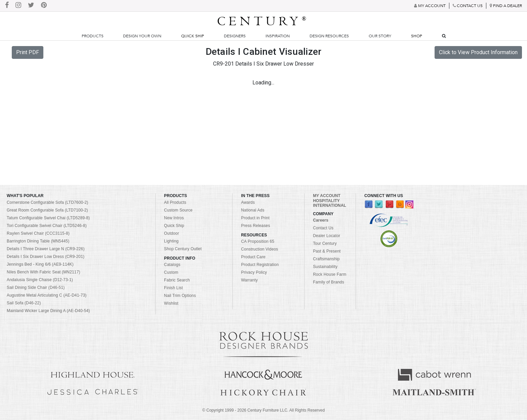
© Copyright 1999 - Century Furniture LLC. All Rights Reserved (263, 410)
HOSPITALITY (326, 201)
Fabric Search (177, 280)
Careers (321, 220)
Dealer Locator (327, 236)
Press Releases (255, 226)
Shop (417, 36)
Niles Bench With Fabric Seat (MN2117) (44, 272)
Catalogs (172, 265)
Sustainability (325, 267)
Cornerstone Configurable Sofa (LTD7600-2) (47, 202)
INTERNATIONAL (330, 205)
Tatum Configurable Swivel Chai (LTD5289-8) (48, 218)
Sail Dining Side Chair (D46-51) (36, 288)
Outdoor (171, 233)
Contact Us (323, 228)
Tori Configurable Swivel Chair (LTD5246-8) (47, 226)
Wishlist (171, 303)
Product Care (253, 257)
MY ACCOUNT (327, 196)
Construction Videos (259, 249)
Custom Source (178, 210)
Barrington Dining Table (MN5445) (38, 241)
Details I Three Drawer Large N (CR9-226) (46, 249)
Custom (171, 272)
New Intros (174, 218)
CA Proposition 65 (258, 241)
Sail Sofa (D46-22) (24, 303)
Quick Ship (193, 36)
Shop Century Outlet (183, 249)
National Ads (253, 210)
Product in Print (255, 218)
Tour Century (325, 243)
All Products (175, 202)
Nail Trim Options (180, 296)
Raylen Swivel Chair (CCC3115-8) (38, 233)
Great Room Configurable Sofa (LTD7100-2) (47, 210)
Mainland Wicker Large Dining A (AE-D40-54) (48, 311)
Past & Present (327, 251)
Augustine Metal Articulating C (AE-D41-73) (47, 295)
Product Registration (260, 265)
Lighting (171, 241)
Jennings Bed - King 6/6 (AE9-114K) (40, 264)
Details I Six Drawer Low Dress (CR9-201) (46, 257)
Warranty (249, 280)
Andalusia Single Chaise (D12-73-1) (40, 280)
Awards (248, 202)
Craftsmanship (326, 259)
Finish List (173, 288)
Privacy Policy (254, 272)
